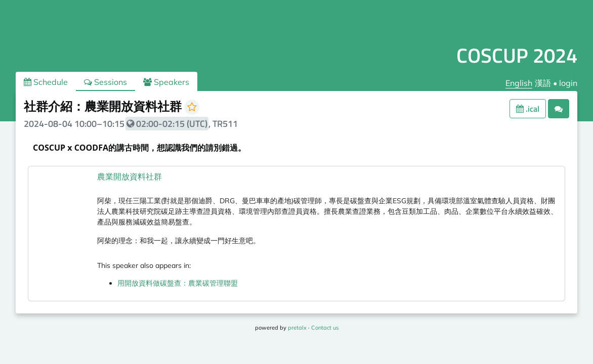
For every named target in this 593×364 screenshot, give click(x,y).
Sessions (105, 82)
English (519, 83)
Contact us (325, 328)
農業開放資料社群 (130, 176)
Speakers (166, 82)
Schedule (46, 82)
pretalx (297, 328)
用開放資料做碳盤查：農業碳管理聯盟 (178, 283)
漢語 (543, 83)
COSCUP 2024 (517, 55)
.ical (528, 109)
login (568, 83)
